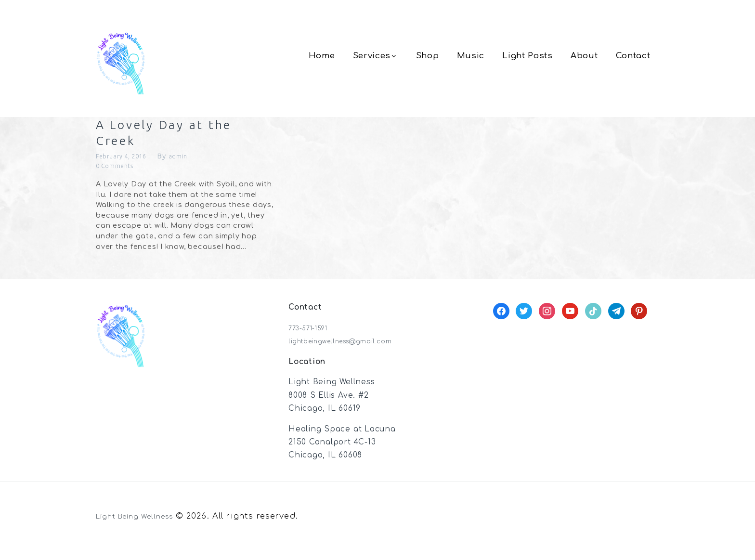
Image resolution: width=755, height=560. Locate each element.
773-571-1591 (313, 339)
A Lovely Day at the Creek (169, 138)
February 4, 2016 (127, 166)
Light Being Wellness (143, 527)
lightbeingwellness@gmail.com (353, 352)
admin (191, 166)
